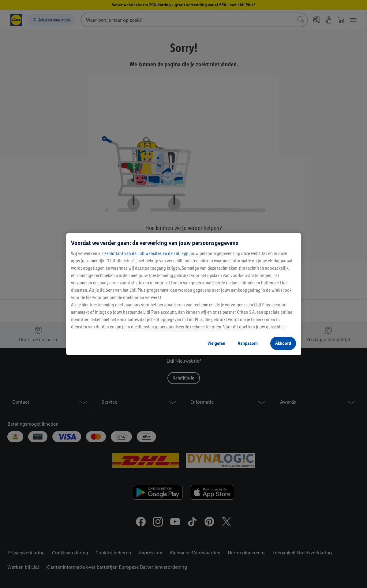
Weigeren (216, 343)
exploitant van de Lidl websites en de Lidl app (146, 253)
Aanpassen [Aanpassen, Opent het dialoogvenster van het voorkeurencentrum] (248, 343)
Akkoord (283, 343)
